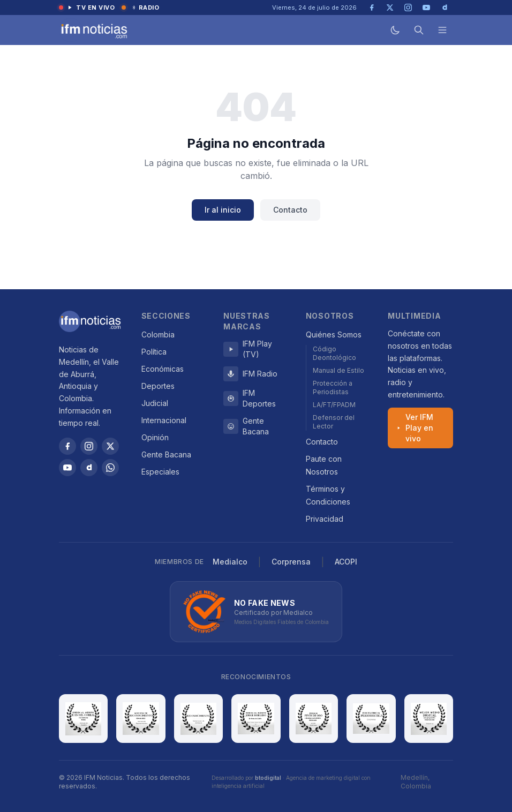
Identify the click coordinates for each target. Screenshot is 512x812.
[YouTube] (67, 468)
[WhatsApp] (110, 468)
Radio (141, 7)
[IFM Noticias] (90, 321)
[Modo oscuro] (395, 30)
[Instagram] (89, 446)
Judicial (155, 403)
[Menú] (442, 30)
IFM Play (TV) (248, 349)
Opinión (155, 437)
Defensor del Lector (334, 422)
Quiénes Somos (334, 334)
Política (154, 352)
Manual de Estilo (338, 370)
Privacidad (325, 519)
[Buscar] (419, 30)
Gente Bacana (166, 454)
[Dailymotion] (89, 468)
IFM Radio (250, 374)
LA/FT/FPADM (334, 405)
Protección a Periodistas (333, 388)
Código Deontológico (334, 353)
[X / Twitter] (110, 446)
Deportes (158, 386)
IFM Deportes (250, 398)
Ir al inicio (223, 210)
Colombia (158, 334)
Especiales (160, 472)
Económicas (163, 369)
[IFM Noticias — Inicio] (93, 30)
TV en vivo (87, 7)
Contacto (290, 210)
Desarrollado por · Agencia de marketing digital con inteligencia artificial (291, 782)
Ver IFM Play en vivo (415, 428)
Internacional (164, 420)
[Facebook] (67, 446)
